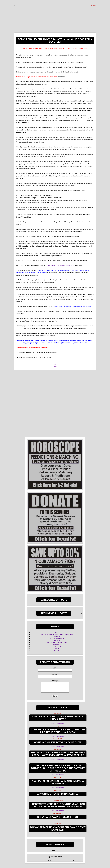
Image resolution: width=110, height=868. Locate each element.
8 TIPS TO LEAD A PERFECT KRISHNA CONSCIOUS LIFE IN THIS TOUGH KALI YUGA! (58, 731)
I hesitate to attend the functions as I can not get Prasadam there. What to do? (58, 805)
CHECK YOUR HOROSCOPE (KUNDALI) (57, 634)
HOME (57, 649)
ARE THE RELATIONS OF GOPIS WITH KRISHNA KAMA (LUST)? (58, 718)
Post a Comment (60, 723)
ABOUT (57, 651)
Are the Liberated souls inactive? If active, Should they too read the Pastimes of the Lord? (58, 768)
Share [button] (55, 364)
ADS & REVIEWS (57, 638)
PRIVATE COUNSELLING (57, 643)
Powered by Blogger (55, 857)
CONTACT (57, 647)
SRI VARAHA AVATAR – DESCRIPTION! (58, 817)
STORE (57, 640)
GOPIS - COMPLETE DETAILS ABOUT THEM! (58, 742)
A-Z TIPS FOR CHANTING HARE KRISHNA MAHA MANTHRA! (58, 782)
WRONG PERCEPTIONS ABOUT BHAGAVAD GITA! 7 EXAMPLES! (58, 829)
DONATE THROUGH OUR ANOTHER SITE (60, 265)
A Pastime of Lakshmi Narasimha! (58, 794)
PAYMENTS (57, 645)
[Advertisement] (53, 14)
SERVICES (57, 632)
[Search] (93, 5)
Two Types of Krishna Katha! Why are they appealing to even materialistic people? (58, 754)
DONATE (57, 636)
